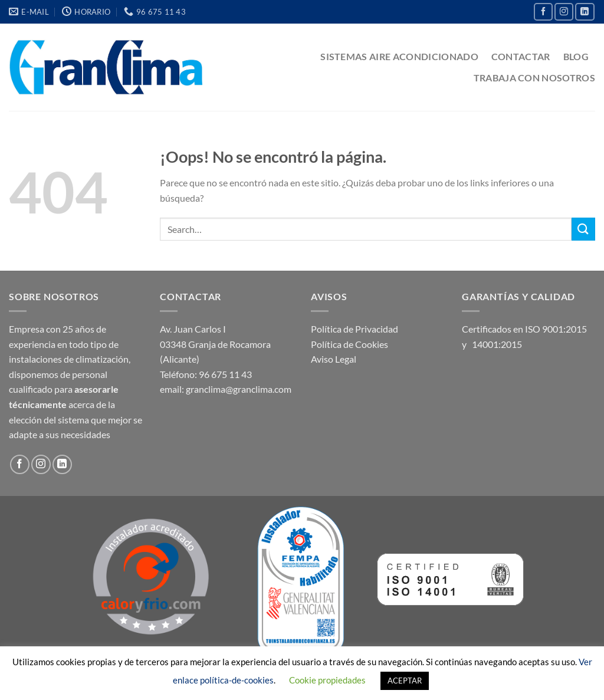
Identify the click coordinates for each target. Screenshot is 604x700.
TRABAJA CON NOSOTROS (534, 78)
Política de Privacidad (354, 329)
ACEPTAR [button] (405, 681)
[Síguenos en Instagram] (564, 11)
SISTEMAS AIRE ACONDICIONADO (399, 56)
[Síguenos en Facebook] (543, 11)
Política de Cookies (349, 344)
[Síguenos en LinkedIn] (585, 11)
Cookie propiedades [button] (327, 680)
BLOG (576, 56)
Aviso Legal (334, 359)
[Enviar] (583, 229)
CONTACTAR (521, 56)
